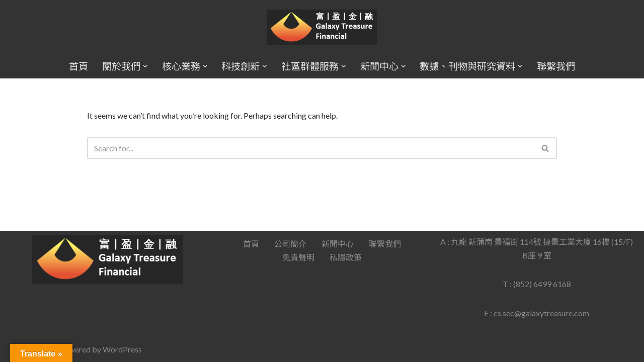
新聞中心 (338, 244)
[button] (145, 66)
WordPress (122, 349)
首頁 (78, 66)
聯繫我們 (556, 66)
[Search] (311, 148)
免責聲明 (298, 257)
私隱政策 (346, 257)
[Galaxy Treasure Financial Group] (322, 27)
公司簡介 (290, 244)
